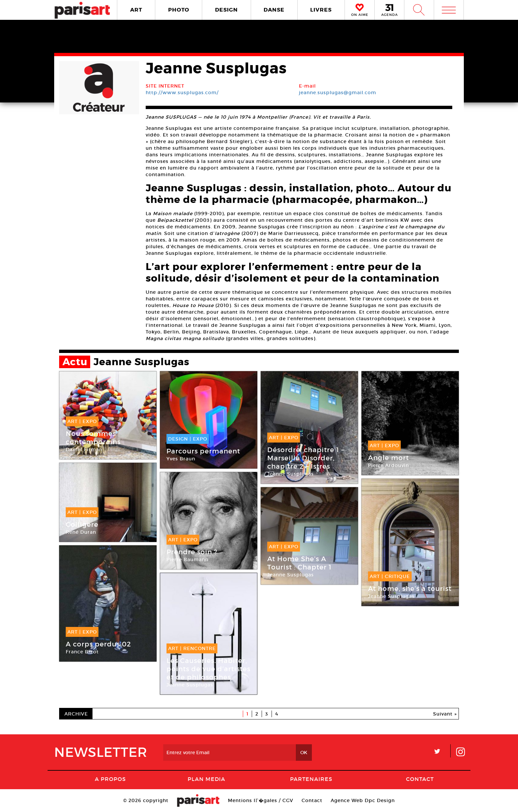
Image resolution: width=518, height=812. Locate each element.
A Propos (110, 779)
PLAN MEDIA (206, 779)
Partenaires (311, 779)
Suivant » (445, 714)
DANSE (274, 10)
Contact (420, 779)
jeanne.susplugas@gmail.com (338, 93)
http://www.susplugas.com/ (182, 93)
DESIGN (226, 10)
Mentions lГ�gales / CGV (260, 800)
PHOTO (179, 10)
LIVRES (321, 10)
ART (136, 10)
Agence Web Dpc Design (363, 800)
